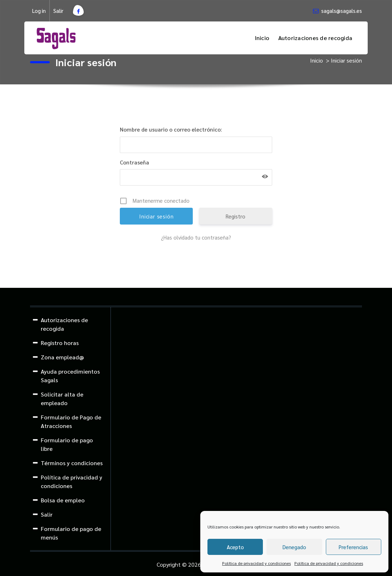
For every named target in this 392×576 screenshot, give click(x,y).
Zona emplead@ (62, 357)
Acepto (235, 547)
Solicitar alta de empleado (62, 398)
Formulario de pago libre (67, 444)
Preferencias (353, 547)
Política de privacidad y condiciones (256, 563)
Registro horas (60, 343)
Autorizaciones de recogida (315, 38)
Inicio (262, 38)
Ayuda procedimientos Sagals (70, 376)
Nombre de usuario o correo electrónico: (171, 129)
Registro (236, 216)
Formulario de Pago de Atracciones (71, 421)
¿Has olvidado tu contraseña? (196, 237)
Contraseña (134, 162)
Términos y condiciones (72, 463)
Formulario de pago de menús (71, 533)
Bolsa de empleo (63, 500)
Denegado (294, 547)
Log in (39, 11)
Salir (58, 11)
